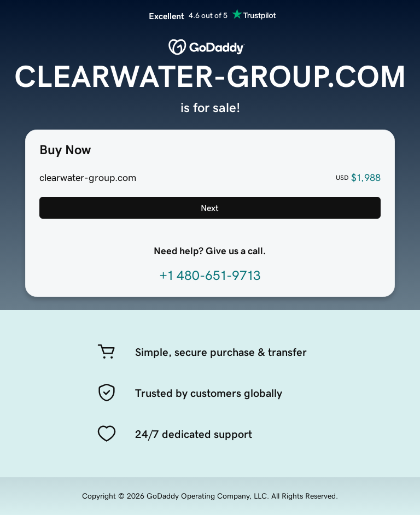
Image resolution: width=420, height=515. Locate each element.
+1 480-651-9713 (210, 276)
